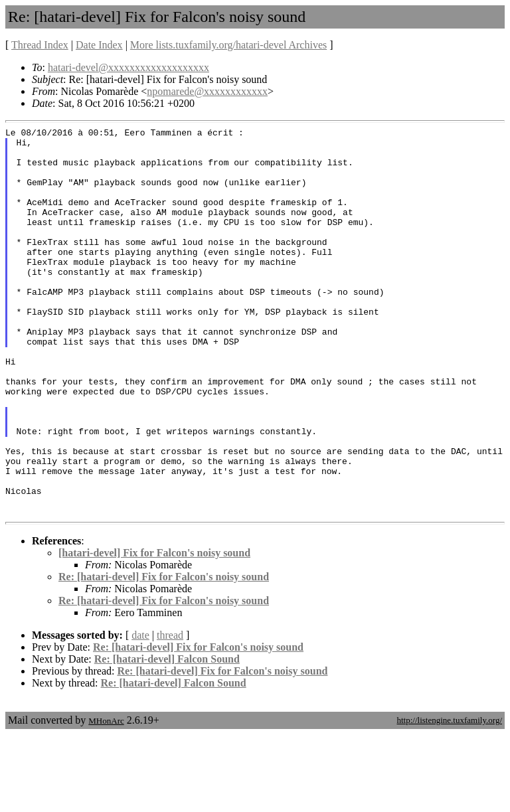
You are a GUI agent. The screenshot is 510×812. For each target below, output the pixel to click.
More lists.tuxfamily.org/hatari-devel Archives (228, 45)
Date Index (99, 45)
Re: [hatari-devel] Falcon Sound (167, 737)
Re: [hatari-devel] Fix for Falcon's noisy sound (164, 654)
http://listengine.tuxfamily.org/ (449, 798)
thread (170, 713)
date (140, 713)
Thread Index (40, 45)
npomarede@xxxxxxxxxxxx (207, 91)
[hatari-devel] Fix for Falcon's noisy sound (154, 630)
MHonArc (106, 798)
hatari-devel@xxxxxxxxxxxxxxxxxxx (128, 67)
